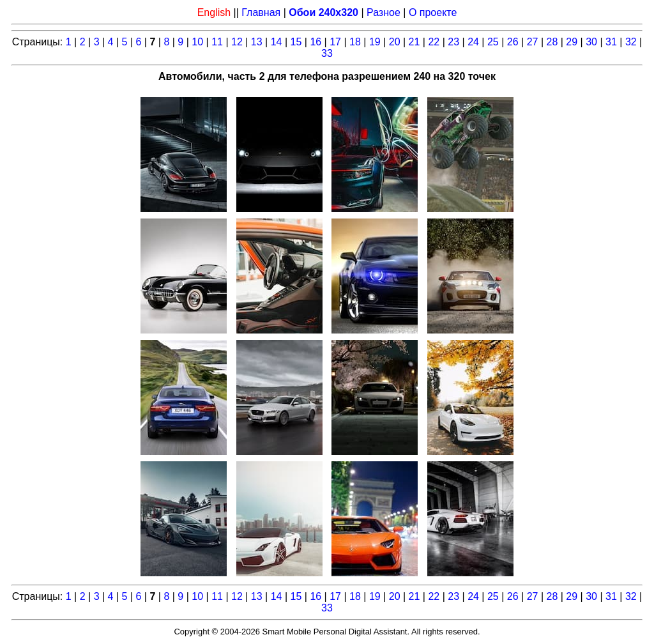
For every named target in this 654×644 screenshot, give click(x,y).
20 (395, 42)
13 (257, 42)
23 (453, 42)
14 (277, 42)
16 (316, 42)
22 (434, 42)
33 (327, 53)
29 (572, 42)
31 (611, 42)
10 (197, 42)
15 (296, 42)
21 (414, 42)
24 (473, 42)
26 (513, 42)
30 (591, 42)
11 (217, 42)
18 (355, 42)
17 (335, 42)
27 (533, 42)
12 (237, 42)
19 (375, 42)
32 (631, 42)
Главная (261, 12)
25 (493, 42)
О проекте (433, 12)
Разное (384, 12)
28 (552, 42)
